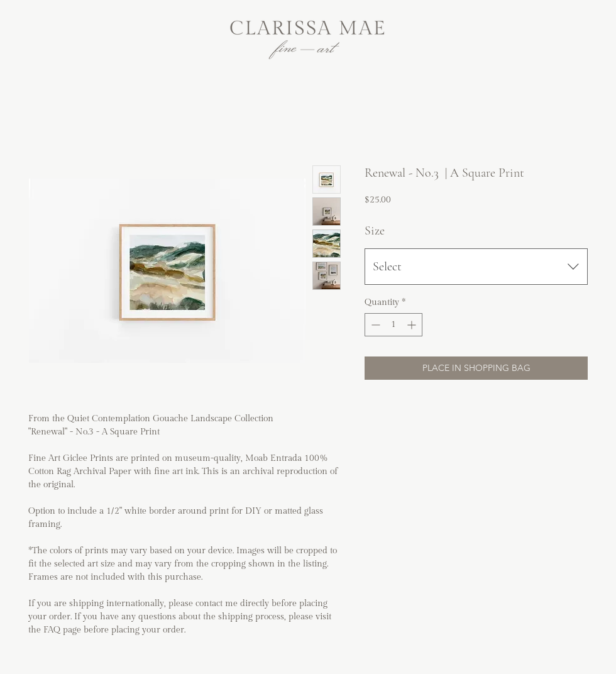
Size (375, 231)
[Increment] (413, 325)
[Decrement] (374, 325)
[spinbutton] (393, 325)
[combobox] (476, 267)
